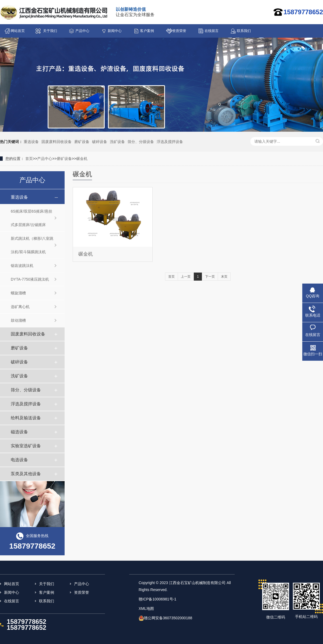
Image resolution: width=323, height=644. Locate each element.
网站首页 (18, 31)
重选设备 (31, 142)
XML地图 (146, 609)
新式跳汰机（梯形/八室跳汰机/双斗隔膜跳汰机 (32, 245)
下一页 (210, 277)
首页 (29, 159)
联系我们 (244, 31)
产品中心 (82, 31)
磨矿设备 (82, 142)
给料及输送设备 (26, 418)
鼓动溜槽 (18, 320)
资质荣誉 (179, 31)
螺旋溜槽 (18, 293)
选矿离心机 (20, 307)
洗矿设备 (117, 142)
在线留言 (212, 31)
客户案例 (147, 31)
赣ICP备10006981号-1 (157, 599)
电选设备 (19, 460)
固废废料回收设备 (57, 142)
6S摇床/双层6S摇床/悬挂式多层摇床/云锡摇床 (31, 218)
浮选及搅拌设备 (170, 142)
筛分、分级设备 (141, 142)
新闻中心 (115, 31)
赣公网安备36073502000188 (168, 618)
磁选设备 (19, 432)
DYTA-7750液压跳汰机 (30, 279)
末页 (224, 277)
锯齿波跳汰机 (22, 266)
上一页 (186, 277)
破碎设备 (100, 142)
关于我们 (50, 31)
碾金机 (82, 159)
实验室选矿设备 (26, 446)
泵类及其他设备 (26, 474)
